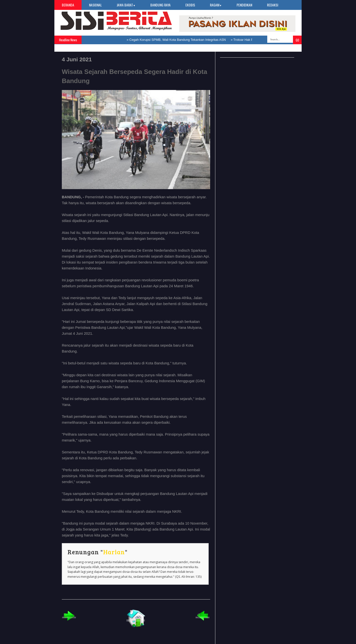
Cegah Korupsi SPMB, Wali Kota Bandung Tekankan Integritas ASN (179, 40)
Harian (114, 552)
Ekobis (190, 5)
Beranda (68, 5)
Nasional (95, 5)
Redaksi (273, 5)
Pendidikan (244, 5)
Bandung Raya (160, 5)
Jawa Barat (126, 5)
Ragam (216, 5)
